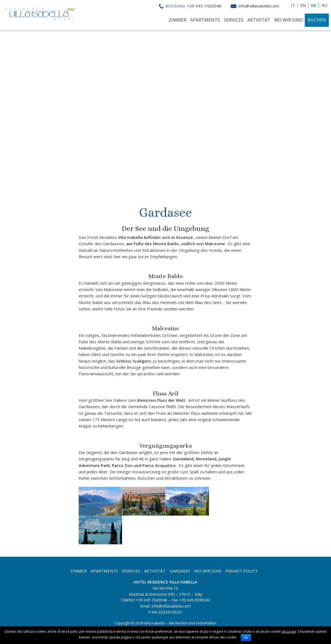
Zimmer (178, 20)
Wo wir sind (208, 571)
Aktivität (259, 20)
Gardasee (180, 571)
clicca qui (289, 631)
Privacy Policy (242, 571)
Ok (246, 638)
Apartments (205, 20)
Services (234, 20)
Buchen (317, 20)
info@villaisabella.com (259, 6)
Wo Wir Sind (288, 20)
